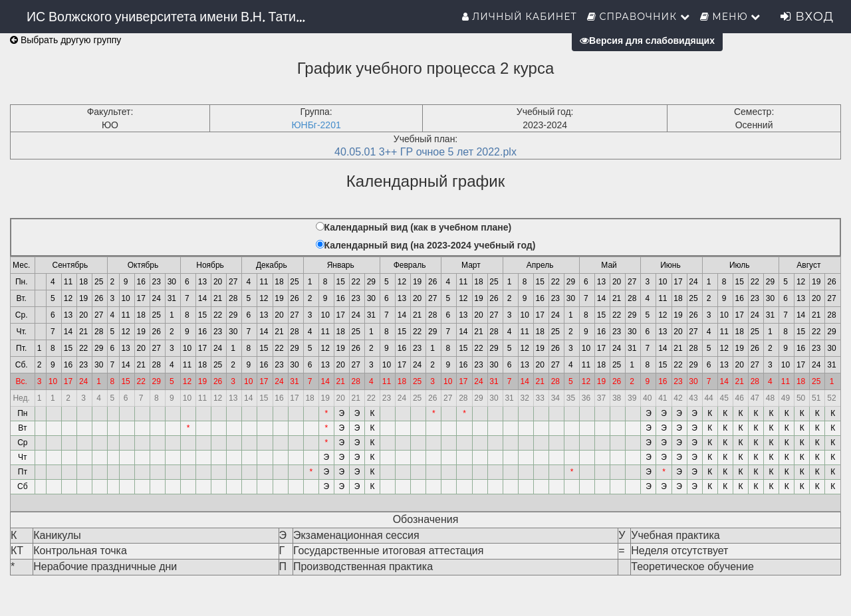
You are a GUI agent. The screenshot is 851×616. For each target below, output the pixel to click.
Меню (731, 17)
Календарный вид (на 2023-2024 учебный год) (430, 245)
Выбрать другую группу (65, 40)
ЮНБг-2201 (316, 125)
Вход (807, 17)
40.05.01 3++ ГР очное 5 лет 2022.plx (425, 152)
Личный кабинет (520, 17)
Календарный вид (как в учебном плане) (418, 227)
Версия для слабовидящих (647, 41)
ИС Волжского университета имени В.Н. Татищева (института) (171, 17)
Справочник (639, 17)
